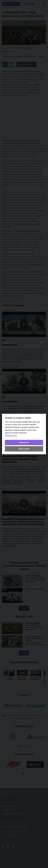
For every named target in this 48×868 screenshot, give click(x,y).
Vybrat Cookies (24, 449)
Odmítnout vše (11, 436)
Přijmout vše (24, 442)
